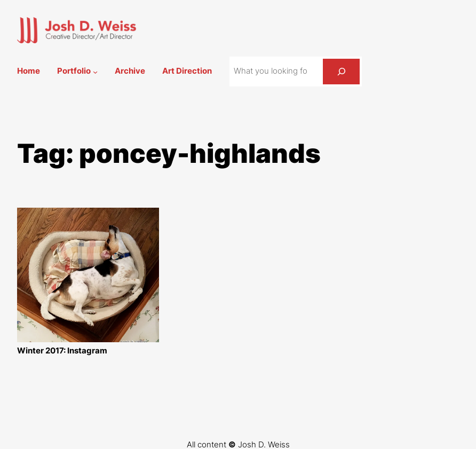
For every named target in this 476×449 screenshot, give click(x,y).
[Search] (341, 72)
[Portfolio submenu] (95, 71)
